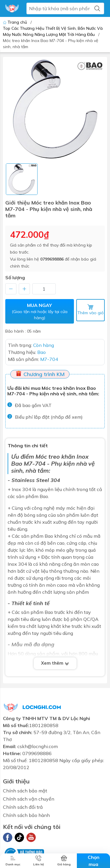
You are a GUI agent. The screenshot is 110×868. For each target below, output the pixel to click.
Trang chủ (16, 22)
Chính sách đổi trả (23, 807)
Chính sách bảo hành (26, 815)
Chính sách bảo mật (25, 791)
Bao (17, 463)
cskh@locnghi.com (38, 746)
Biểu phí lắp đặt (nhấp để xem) (49, 417)
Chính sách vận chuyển (29, 799)
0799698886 (52, 259)
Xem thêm (55, 663)
